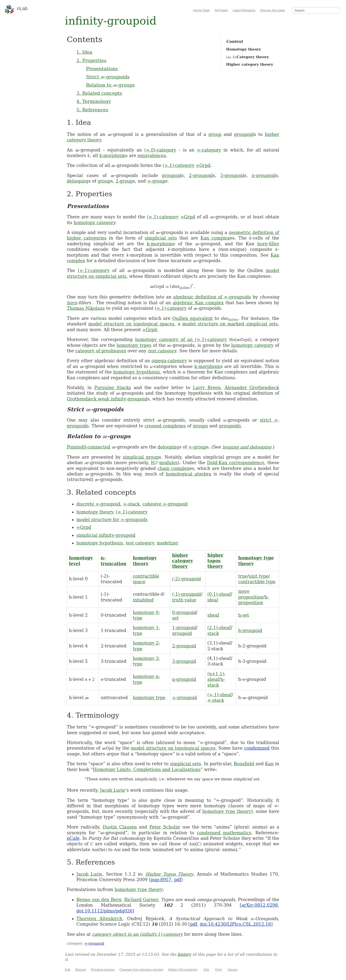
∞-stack (131, 504)
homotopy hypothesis (136, 372)
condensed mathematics (224, 833)
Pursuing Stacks (113, 388)
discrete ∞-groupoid (98, 504)
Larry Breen (207, 388)
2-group (124, 181)
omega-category (169, 361)
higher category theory (182, 561)
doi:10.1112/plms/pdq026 (104, 911)
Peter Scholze (165, 827)
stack (213, 633)
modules (169, 463)
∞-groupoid (184, 698)
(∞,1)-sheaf (219, 695)
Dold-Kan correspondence (235, 463)
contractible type (257, 582)
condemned (257, 748)
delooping (78, 181)
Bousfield (244, 764)
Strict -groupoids (108, 77)
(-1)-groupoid (186, 594)
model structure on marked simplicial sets (230, 324)
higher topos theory (215, 561)
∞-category (209, 150)
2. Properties (91, 60)
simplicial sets (161, 238)
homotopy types (134, 345)
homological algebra (189, 474)
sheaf (213, 615)
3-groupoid (232, 175)
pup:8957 (161, 880)
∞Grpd (203, 165)
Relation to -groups (110, 85)
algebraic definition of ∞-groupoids (212, 297)
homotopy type (149, 698)
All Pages (221, 10)
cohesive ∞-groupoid (165, 504)
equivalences (152, 155)
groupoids (230, 426)
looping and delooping (247, 447)
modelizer (167, 543)
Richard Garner (141, 900)
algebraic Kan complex (198, 303)
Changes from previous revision (141, 970)
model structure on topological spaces (131, 324)
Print (218, 970)
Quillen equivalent (193, 318)
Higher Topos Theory (170, 874)
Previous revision (103, 970)
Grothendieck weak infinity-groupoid (107, 399)
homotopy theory (95, 512)
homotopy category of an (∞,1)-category (181, 339)
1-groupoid (184, 628)
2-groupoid (201, 175)
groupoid (244, 134)
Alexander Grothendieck (252, 388)
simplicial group (141, 457)
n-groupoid (264, 175)
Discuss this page (272, 10)
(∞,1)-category (179, 165)
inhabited (143, 600)
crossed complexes (165, 426)
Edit (68, 970)
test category (162, 351)
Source (232, 970)
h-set (244, 615)
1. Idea (84, 52)
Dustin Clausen (120, 827)
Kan (269, 764)
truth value (184, 600)
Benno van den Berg (99, 900)
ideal (213, 600)
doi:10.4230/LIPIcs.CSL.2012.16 (235, 924)
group (215, 134)
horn (262, 244)
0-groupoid (184, 612)
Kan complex (215, 238)
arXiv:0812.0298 (260, 905)
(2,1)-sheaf (219, 628)
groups (200, 426)
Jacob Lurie (113, 790)
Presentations (102, 69)
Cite (206, 970)
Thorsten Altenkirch (99, 919)
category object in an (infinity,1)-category (137, 934)
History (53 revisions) (183, 970)
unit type (259, 576)
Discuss (80, 970)
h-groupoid (250, 630)
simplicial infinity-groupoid (106, 535)
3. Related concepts (99, 93)
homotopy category (94, 223)
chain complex (174, 468)
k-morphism (112, 155)
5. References (92, 110)
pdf (178, 880)
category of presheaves (101, 351)
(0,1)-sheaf (219, 594)
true (243, 576)
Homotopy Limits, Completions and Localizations (147, 769)
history (184, 954)
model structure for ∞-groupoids (112, 520)
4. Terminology (94, 101)
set (175, 618)
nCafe (73, 838)
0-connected (97, 447)
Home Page (201, 10)
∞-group (156, 181)
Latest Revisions (244, 10)
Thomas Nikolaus (86, 308)
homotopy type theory (227, 811)
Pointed (75, 447)
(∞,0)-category (160, 150)
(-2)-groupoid (186, 579)
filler (274, 244)
